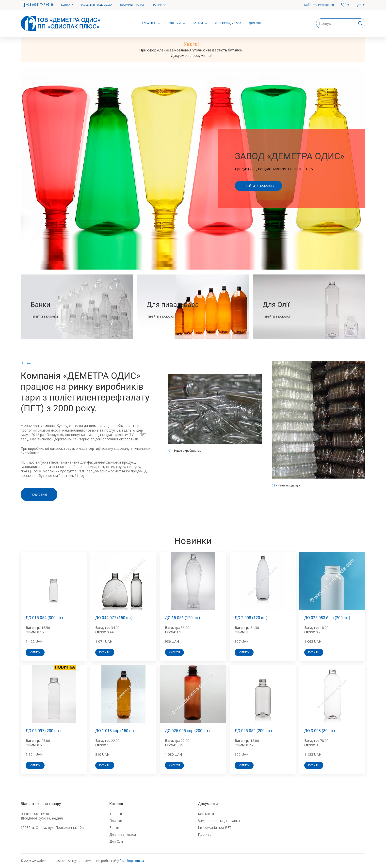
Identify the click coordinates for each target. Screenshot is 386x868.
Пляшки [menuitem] (177, 23)
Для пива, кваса (123, 834)
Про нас (205, 834)
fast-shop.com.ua (132, 861)
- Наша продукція (286, 485)
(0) (361, 5)
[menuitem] (37, 5)
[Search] (341, 23)
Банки (114, 828)
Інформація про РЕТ (215, 828)
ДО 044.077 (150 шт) (114, 618)
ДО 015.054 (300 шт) (44, 618)
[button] (360, 44)
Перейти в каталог (45, 316)
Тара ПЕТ (117, 814)
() (345, 5)
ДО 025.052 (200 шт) (253, 731)
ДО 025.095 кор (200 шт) (187, 731)
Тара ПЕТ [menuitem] (151, 23)
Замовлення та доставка (219, 821)
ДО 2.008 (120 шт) (251, 618)
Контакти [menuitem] (67, 5)
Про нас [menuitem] (159, 5)
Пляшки (116, 821)
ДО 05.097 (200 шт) (43, 731)
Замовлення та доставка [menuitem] (96, 5)
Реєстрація (326, 5)
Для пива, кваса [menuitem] (228, 23)
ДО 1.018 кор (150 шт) (115, 731)
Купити (35, 652)
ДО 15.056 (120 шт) (183, 618)
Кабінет (310, 5)
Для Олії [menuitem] (255, 23)
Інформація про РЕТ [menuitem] (132, 5)
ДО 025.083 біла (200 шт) (327, 618)
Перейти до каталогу (258, 186)
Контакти (206, 814)
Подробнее (39, 494)
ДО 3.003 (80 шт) (320, 731)
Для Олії (116, 841)
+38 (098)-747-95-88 (37, 5)
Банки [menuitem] (200, 23)
